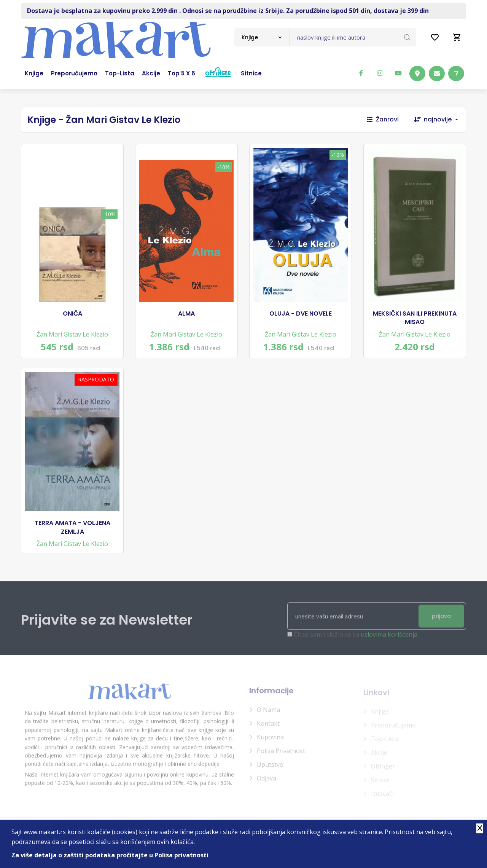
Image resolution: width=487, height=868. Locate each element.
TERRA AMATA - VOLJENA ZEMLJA (72, 527)
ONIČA (72, 314)
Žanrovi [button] (383, 119)
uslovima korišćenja (389, 639)
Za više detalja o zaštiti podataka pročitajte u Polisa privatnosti (110, 855)
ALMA (186, 314)
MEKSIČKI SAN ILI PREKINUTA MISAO (415, 318)
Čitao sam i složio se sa (356, 639)
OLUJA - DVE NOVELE (301, 314)
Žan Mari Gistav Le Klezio (72, 334)
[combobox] (262, 37)
